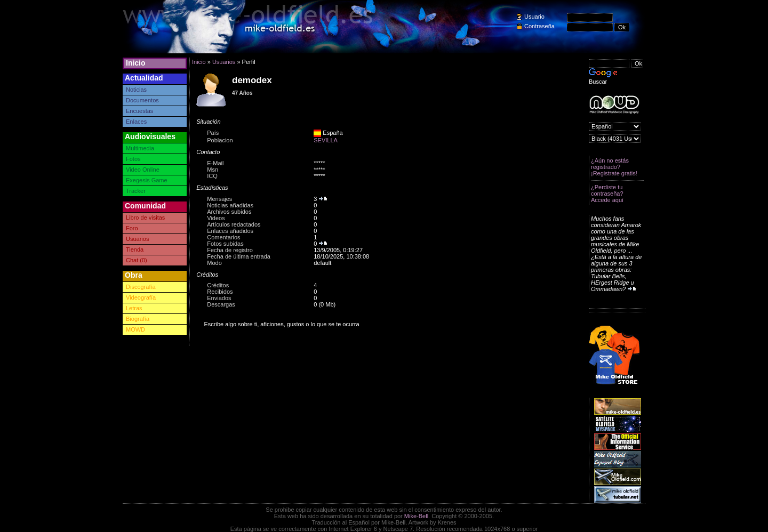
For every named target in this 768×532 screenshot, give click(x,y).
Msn (213, 170)
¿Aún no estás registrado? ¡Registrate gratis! (614, 167)
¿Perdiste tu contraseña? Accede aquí (607, 194)
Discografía (141, 287)
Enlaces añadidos (230, 231)
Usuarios (137, 239)
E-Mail (215, 163)
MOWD (135, 329)
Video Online (143, 170)
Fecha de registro (230, 250)
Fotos (133, 159)
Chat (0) (137, 260)
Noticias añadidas (230, 205)
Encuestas (139, 111)
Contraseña (539, 26)
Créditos (218, 285)
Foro (132, 228)
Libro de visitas (145, 217)
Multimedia (140, 148)
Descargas (221, 304)
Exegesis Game (147, 180)
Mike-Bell (416, 516)
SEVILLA (326, 140)
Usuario (534, 17)
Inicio (136, 63)
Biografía (138, 319)
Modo (214, 263)
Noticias (136, 90)
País (213, 133)
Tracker (136, 191)
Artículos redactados (234, 224)
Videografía (141, 297)
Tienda (135, 249)
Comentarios (223, 237)
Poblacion (220, 140)
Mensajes (219, 199)
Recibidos (220, 292)
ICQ (212, 176)
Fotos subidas (225, 244)
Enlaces (136, 122)
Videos (216, 218)
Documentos (142, 100)
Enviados (219, 298)
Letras (134, 308)
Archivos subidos (229, 212)
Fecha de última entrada (239, 256)
